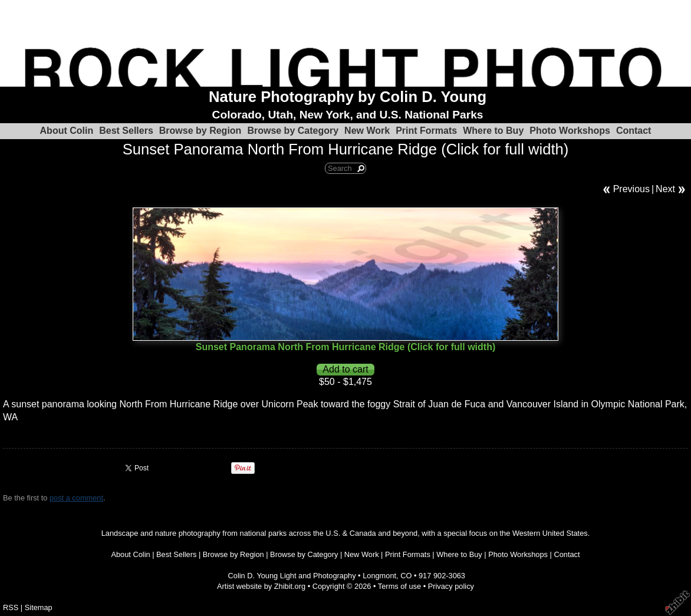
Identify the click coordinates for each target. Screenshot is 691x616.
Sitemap (39, 607)
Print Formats (426, 131)
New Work (367, 131)
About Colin (67, 131)
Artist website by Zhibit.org (261, 586)
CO (406, 576)
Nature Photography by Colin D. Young (348, 97)
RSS (11, 607)
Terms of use (399, 586)
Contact (634, 131)
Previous (631, 189)
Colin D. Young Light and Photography (292, 576)
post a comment (76, 498)
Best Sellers (126, 131)
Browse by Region (200, 131)
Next (665, 189)
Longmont (379, 576)
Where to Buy (493, 131)
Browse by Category (293, 131)
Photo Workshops (570, 131)
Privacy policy (451, 586)
